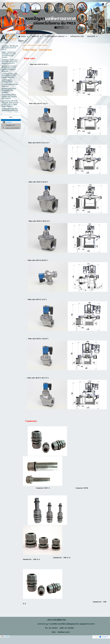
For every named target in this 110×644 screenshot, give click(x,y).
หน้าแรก (25, 45)
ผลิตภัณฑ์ (31, 45)
